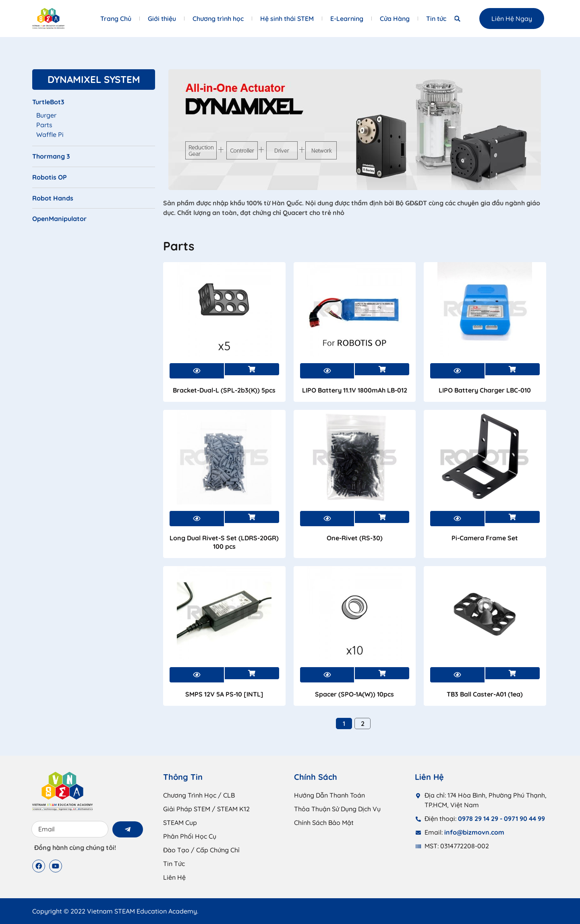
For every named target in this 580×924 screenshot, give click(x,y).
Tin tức (436, 19)
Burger (46, 115)
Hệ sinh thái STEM (287, 19)
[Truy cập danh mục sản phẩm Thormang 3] (94, 159)
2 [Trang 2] (363, 723)
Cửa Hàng (395, 19)
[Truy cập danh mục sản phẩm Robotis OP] (94, 180)
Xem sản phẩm (252, 369)
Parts (44, 125)
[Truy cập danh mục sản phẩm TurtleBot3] (94, 105)
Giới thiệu (162, 19)
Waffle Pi (50, 134)
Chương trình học (218, 19)
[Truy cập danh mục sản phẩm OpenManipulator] (94, 222)
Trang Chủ (116, 19)
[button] (457, 19)
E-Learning (347, 19)
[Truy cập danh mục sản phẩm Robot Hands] (94, 201)
